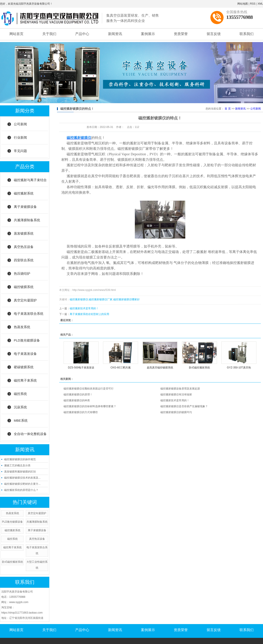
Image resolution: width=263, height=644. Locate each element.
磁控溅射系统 (24, 193)
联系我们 (247, 34)
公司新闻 (20, 124)
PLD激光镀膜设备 (27, 340)
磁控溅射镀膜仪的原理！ (78, 395)
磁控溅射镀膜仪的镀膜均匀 (176, 412)
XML (260, 4)
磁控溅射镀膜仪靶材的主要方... (22, 484)
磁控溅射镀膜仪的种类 (77, 400)
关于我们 (49, 34)
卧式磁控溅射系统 (12, 562)
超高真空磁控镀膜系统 (160, 368)
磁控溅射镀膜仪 (79, 299)
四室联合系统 (24, 260)
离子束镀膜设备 (25, 207)
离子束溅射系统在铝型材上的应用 (89, 314)
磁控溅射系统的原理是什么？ (21, 490)
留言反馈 (214, 34)
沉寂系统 (20, 407)
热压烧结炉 (22, 273)
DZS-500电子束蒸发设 (81, 368)
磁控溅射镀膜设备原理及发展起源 (180, 389)
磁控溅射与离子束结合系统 (30, 182)
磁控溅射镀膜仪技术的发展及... (22, 478)
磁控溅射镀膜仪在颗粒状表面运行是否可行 (89, 389)
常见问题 (20, 151)
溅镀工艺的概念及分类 (17, 465)
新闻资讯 (115, 34)
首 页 (228, 109)
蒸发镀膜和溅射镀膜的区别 (20, 472)
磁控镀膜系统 (24, 287)
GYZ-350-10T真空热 (239, 368)
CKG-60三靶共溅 (120, 368)
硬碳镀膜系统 (24, 367)
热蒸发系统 (22, 327)
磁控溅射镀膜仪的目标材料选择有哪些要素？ (90, 406)
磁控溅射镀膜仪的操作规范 (20, 459)
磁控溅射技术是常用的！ (84, 308)
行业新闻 (20, 137)
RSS (253, 4)
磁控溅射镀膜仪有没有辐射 (176, 395)
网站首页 (16, 34)
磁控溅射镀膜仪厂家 (101, 299)
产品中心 (82, 34)
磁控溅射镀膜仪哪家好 (126, 299)
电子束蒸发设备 (25, 354)
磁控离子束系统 (25, 380)
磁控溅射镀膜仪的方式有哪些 (81, 412)
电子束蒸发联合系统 (29, 314)
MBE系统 (21, 420)
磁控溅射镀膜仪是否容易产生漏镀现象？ (184, 406)
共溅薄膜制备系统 (27, 220)
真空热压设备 (24, 247)
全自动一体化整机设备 (30, 434)
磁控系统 (20, 394)
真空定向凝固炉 (25, 300)
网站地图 (243, 4)
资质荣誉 (181, 34)
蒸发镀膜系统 (24, 233)
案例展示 (148, 34)
